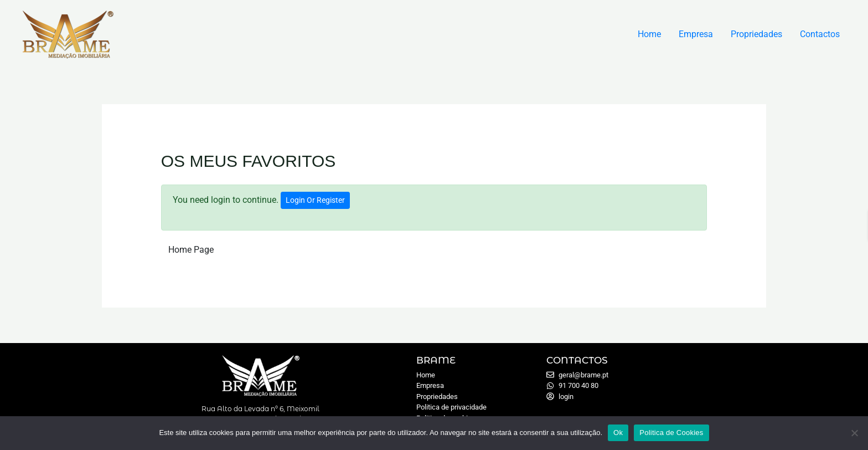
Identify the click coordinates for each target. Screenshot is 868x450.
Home (649, 34)
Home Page (191, 250)
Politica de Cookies (671, 433)
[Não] (854, 433)
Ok (618, 433)
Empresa (696, 34)
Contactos (820, 34)
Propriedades (756, 34)
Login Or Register (315, 200)
